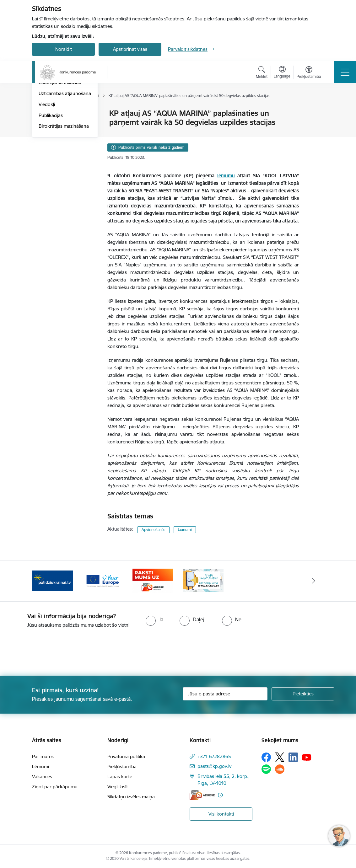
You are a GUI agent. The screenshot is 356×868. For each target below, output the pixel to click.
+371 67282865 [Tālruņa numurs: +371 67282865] (214, 756)
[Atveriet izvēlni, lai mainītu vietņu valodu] (282, 73)
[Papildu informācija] (220, 795)
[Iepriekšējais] (42, 581)
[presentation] (52, 652)
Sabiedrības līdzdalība (61, 135)
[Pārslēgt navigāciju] (345, 72)
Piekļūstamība (122, 766)
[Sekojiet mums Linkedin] (293, 757)
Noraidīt (64, 49)
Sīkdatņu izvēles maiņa (131, 797)
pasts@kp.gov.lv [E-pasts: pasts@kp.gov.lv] (214, 766)
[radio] (154, 619)
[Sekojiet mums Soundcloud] (280, 769)
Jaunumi (48, 113)
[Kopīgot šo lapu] (315, 126)
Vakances (42, 777)
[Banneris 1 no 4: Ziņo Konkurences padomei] (203, 580)
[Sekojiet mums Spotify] (266, 769)
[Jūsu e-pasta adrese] (225, 694)
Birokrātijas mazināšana (64, 201)
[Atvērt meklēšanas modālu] (262, 73)
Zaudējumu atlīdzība (60, 157)
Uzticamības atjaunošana (65, 168)
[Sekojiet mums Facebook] (266, 757)
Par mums (43, 756)
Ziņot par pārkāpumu (55, 787)
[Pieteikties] (303, 694)
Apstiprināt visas (130, 49)
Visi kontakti (221, 814)
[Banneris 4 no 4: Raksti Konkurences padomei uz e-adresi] (153, 580)
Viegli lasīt (118, 787)
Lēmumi (40, 766)
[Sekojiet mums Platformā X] (280, 757)
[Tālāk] (314, 581)
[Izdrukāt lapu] (315, 111)
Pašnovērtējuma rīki (59, 146)
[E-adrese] (202, 795)
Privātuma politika (126, 756)
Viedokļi (47, 179)
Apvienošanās (154, 530)
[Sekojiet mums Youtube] (307, 757)
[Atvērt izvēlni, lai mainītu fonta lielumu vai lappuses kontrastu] (309, 73)
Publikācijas (51, 190)
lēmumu (226, 176)
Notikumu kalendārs (60, 124)
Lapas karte (120, 777)
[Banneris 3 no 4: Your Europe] (103, 580)
